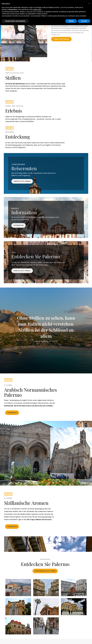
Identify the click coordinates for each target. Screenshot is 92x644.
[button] (89, 3)
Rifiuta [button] (71, 21)
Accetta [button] (84, 21)
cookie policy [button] (37, 9)
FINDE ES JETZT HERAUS (61, 39)
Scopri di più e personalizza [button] (15, 21)
